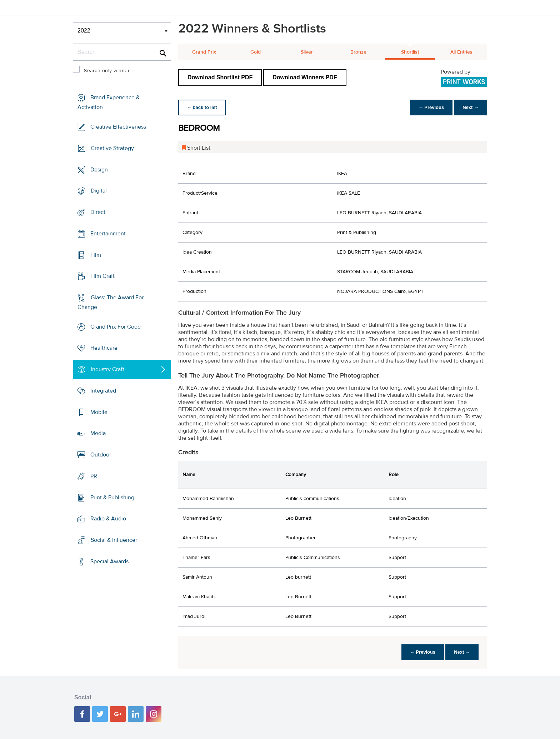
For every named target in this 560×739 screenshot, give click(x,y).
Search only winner (107, 71)
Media (98, 433)
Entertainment (108, 234)
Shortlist (410, 52)
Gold (256, 52)
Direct (98, 212)
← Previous (431, 107)
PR (94, 476)
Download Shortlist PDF (220, 77)
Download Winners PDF (305, 77)
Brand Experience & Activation (109, 102)
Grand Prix (204, 52)
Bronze (358, 52)
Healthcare (104, 348)
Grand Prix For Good (116, 327)
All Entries (461, 52)
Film (96, 255)
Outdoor (101, 455)
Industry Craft (107, 369)
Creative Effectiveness (118, 127)
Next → (471, 107)
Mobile (99, 412)
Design (99, 169)
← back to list (202, 107)
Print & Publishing (112, 497)
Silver (307, 52)
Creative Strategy (112, 148)
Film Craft (102, 276)
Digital (99, 191)
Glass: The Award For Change (111, 302)
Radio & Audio (108, 519)
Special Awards (109, 561)
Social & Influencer (114, 540)
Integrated (103, 391)
